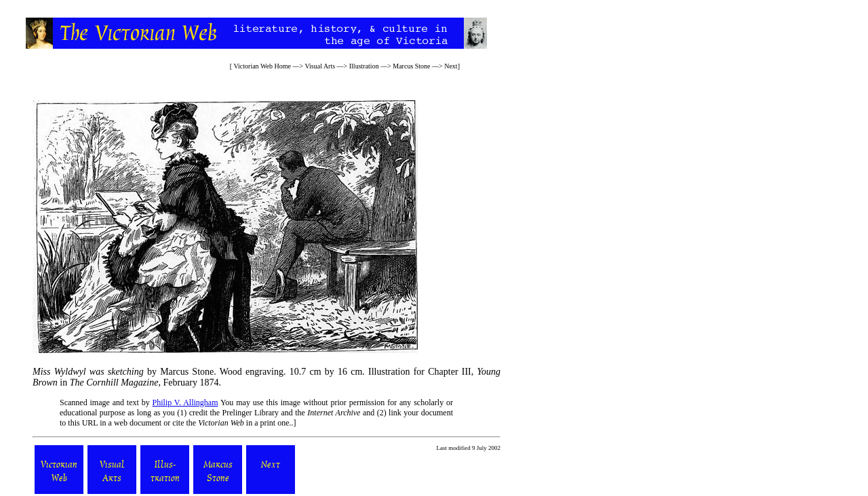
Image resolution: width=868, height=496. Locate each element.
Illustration (364, 66)
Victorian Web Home (261, 66)
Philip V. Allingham (185, 402)
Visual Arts (320, 66)
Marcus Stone (411, 66)
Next (451, 66)
